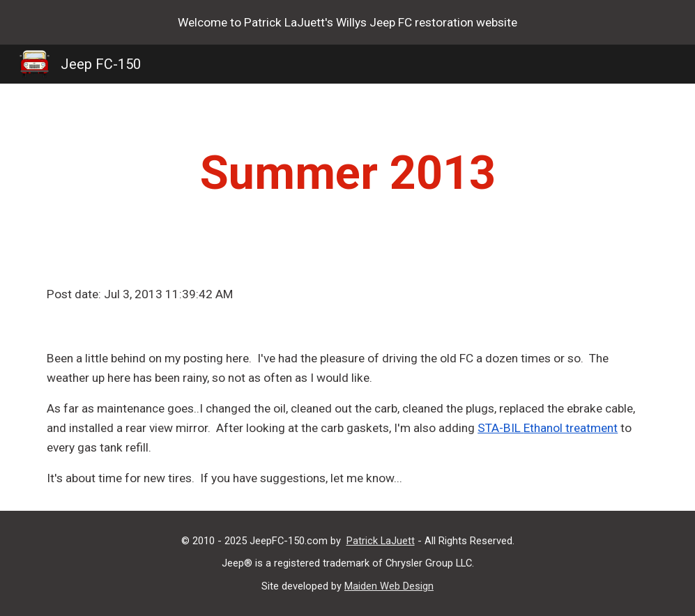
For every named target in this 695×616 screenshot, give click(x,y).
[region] (347, 22)
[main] (347, 173)
